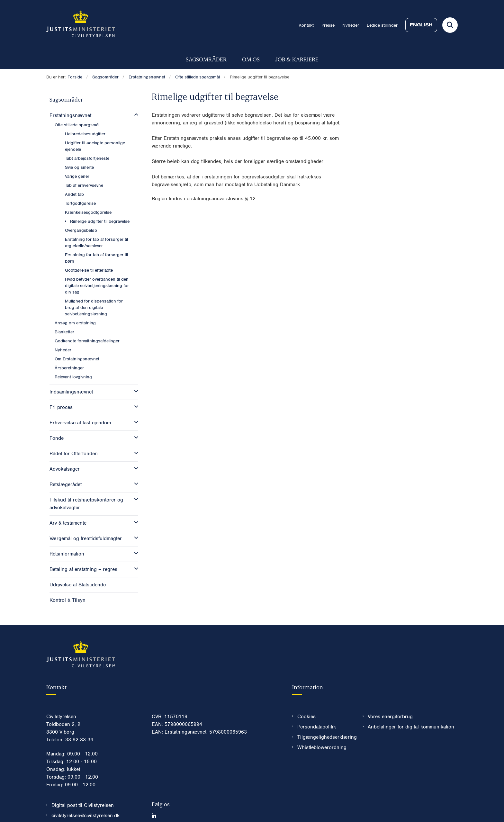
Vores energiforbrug (390, 697)
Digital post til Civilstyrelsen (83, 786)
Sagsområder (206, 59)
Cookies (306, 697)
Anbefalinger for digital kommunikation (411, 708)
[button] (135, 115)
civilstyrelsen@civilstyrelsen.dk (85, 796)
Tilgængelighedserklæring (325, 718)
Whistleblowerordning (322, 728)
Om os (251, 59)
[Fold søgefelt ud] (450, 25)
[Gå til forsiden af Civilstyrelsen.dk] (81, 25)
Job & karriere (297, 59)
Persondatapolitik (317, 708)
